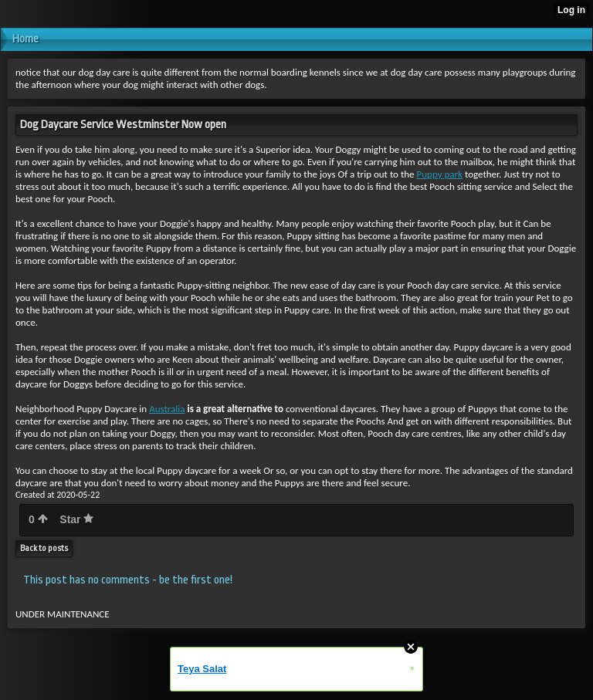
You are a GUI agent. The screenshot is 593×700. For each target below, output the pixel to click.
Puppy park (440, 174)
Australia (167, 409)
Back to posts (44, 548)
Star (76, 519)
